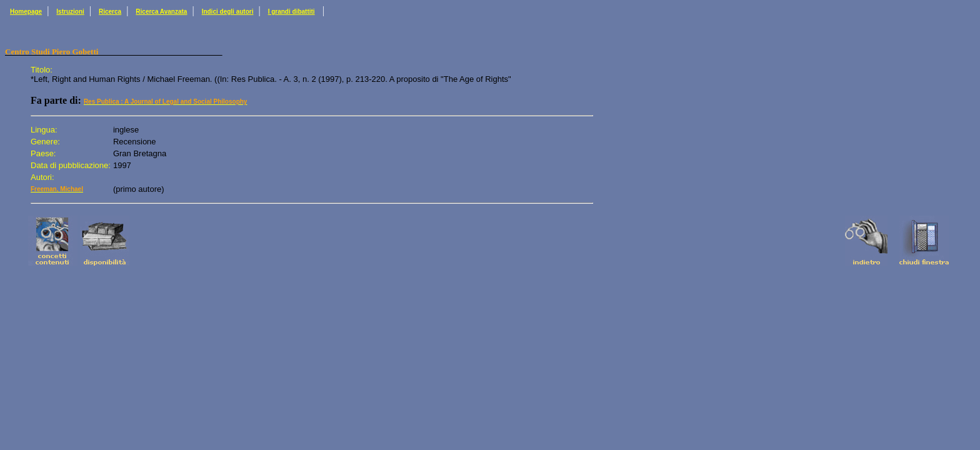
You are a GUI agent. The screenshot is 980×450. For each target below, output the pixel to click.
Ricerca (110, 12)
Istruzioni (70, 12)
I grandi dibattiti (292, 12)
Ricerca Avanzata (161, 12)
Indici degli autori (228, 12)
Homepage (26, 12)
